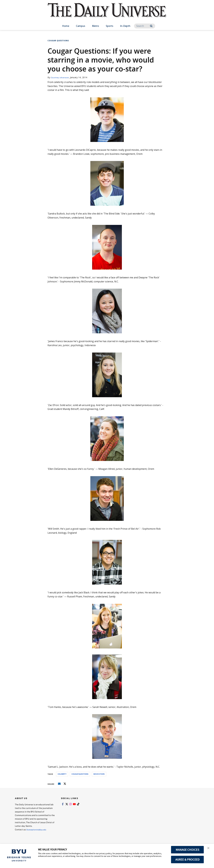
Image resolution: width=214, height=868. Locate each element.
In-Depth (125, 26)
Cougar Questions (58, 41)
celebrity (62, 774)
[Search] (145, 26)
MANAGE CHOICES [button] (187, 850)
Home (66, 26)
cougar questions (80, 774)
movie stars (99, 774)
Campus (81, 26)
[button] (209, 849)
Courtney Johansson (61, 77)
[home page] (107, 13)
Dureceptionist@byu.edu (38, 829)
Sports (110, 26)
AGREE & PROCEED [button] (187, 860)
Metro (95, 26)
